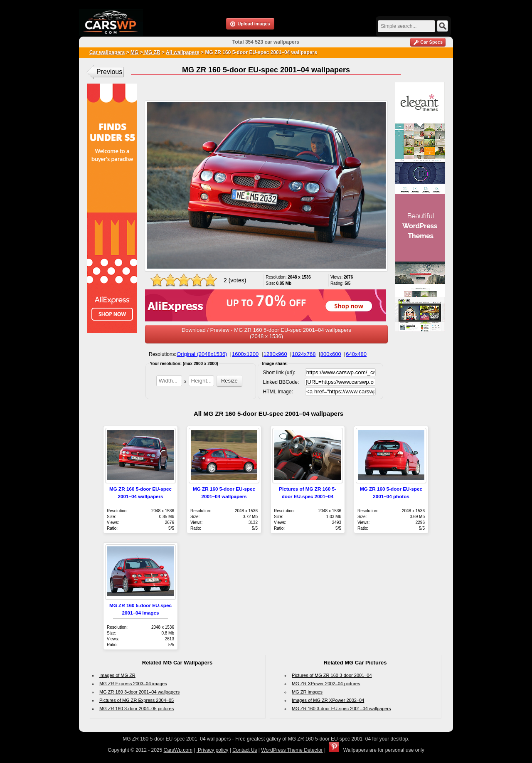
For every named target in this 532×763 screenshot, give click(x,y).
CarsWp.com (178, 750)
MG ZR (152, 52)
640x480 (356, 354)
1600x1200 (245, 354)
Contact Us (245, 750)
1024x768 (304, 354)
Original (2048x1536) (202, 354)
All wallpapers (183, 52)
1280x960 (275, 354)
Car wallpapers (107, 52)
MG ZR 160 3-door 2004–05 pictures (137, 709)
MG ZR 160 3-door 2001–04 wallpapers (139, 692)
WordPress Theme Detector (292, 750)
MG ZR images (307, 692)
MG (134, 52)
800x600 (331, 354)
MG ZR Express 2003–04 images (133, 684)
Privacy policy (213, 750)
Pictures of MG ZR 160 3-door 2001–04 (332, 675)
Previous (109, 72)
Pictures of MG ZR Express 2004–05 (137, 700)
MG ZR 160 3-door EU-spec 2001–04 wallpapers (341, 709)
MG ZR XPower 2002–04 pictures (326, 684)
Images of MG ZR (117, 675)
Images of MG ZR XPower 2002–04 (328, 700)
